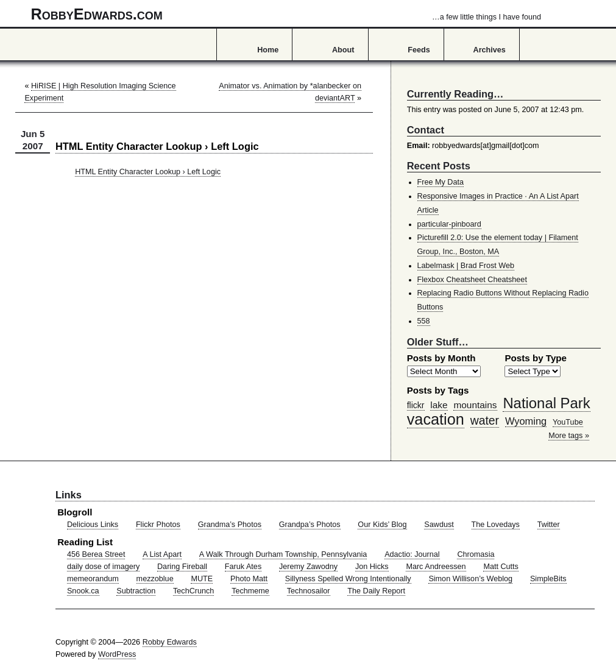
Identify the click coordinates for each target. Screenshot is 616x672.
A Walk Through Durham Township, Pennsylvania (283, 554)
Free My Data (441, 182)
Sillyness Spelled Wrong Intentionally (348, 579)
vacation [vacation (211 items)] (436, 419)
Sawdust (439, 525)
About (343, 50)
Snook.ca (83, 591)
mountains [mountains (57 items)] (475, 405)
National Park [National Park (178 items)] (546, 403)
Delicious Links (93, 525)
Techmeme (250, 591)
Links (69, 495)
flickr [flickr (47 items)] (416, 405)
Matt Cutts (501, 567)
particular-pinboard (449, 224)
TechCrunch (193, 591)
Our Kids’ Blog (382, 525)
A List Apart (162, 554)
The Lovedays (496, 525)
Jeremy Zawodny (308, 567)
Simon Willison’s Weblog (470, 579)
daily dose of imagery (103, 567)
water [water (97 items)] (485, 420)
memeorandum (93, 579)
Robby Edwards (170, 642)
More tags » (569, 436)
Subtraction (136, 591)
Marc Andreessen (436, 567)
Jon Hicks (372, 567)
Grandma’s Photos (230, 525)
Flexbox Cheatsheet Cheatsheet (472, 280)
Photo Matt (249, 579)
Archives (490, 50)
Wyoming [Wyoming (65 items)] (526, 421)
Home (268, 50)
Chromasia (476, 554)
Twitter (549, 525)
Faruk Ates (243, 567)
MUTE (202, 579)
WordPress (117, 654)
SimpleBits (548, 579)
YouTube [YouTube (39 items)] (568, 422)
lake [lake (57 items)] (439, 405)
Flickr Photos (158, 525)
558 (424, 321)
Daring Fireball (182, 567)
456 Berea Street (96, 554)
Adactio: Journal (412, 554)
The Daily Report (376, 591)
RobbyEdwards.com (286, 14)
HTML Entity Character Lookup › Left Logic (148, 172)
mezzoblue (155, 579)
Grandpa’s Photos (310, 525)
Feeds (419, 50)
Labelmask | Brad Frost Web (466, 266)
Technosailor (309, 591)
